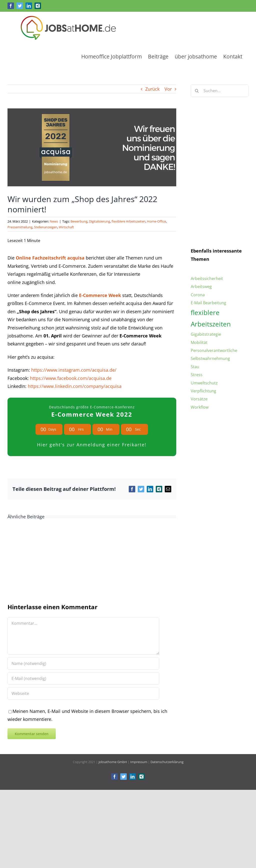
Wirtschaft (66, 227)
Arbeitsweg (201, 287)
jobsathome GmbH (113, 763)
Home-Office (156, 221)
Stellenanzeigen (46, 227)
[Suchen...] (220, 91)
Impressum (139, 763)
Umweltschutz (204, 383)
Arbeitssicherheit (207, 279)
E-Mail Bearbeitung (208, 303)
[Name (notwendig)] (83, 664)
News (54, 221)
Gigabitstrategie (206, 334)
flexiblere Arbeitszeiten (128, 221)
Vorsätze (199, 399)
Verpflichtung (203, 391)
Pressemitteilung (20, 227)
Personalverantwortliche (214, 350)
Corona (198, 295)
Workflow (200, 407)
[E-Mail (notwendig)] (83, 679)
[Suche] (197, 91)
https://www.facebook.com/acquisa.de (71, 378)
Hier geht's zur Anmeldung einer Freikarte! (92, 445)
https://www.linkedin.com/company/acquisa (75, 386)
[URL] (83, 694)
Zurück (152, 89)
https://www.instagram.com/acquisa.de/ (74, 370)
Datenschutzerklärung (167, 763)
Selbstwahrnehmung (210, 358)
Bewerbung (79, 221)
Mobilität (199, 342)
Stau (195, 367)
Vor (168, 89)
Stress (197, 375)
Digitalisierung (99, 221)
